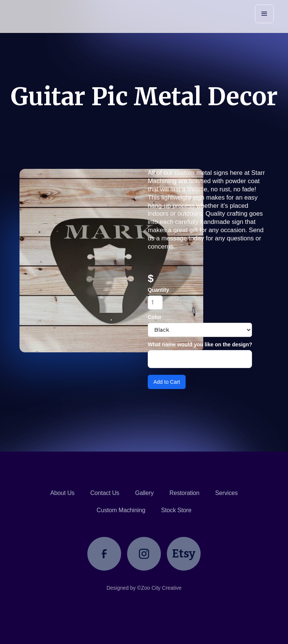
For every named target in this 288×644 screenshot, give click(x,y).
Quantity (158, 290)
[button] (264, 14)
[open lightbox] (80, 261)
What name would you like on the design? (200, 344)
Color (155, 317)
